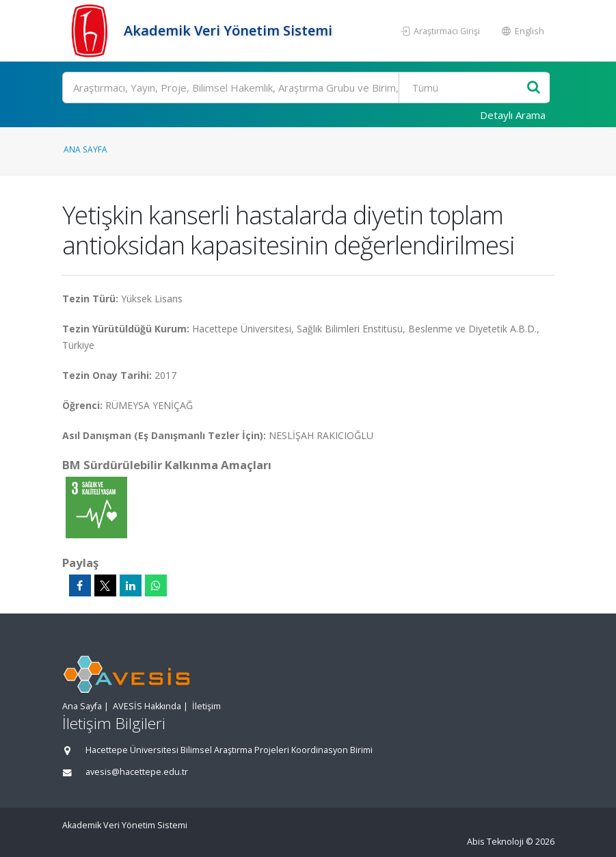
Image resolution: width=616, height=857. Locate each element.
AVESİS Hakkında (147, 706)
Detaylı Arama (513, 115)
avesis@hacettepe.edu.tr (137, 772)
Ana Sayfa (85, 149)
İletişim (206, 706)
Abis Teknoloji (495, 842)
